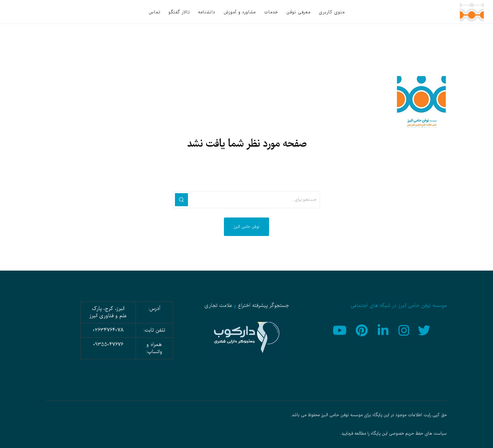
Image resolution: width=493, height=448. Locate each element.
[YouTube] (342, 329)
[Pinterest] (363, 329)
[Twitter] (425, 329)
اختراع (244, 306)
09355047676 (108, 345)
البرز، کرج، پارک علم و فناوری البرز (108, 312)
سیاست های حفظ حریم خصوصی (418, 434)
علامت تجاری (218, 306)
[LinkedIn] (383, 329)
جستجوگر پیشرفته (270, 306)
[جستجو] (181, 200)
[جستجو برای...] (246, 200)
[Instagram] (404, 329)
